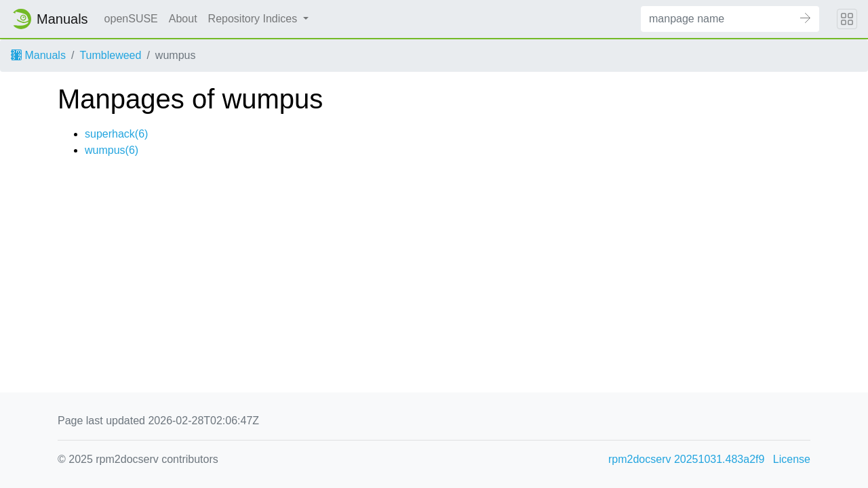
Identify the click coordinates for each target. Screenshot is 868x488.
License (792, 459)
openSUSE (131, 19)
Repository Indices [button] (254, 19)
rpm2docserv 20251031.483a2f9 (686, 459)
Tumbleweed (110, 55)
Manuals (38, 55)
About (183, 19)
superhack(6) (116, 134)
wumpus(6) (112, 150)
